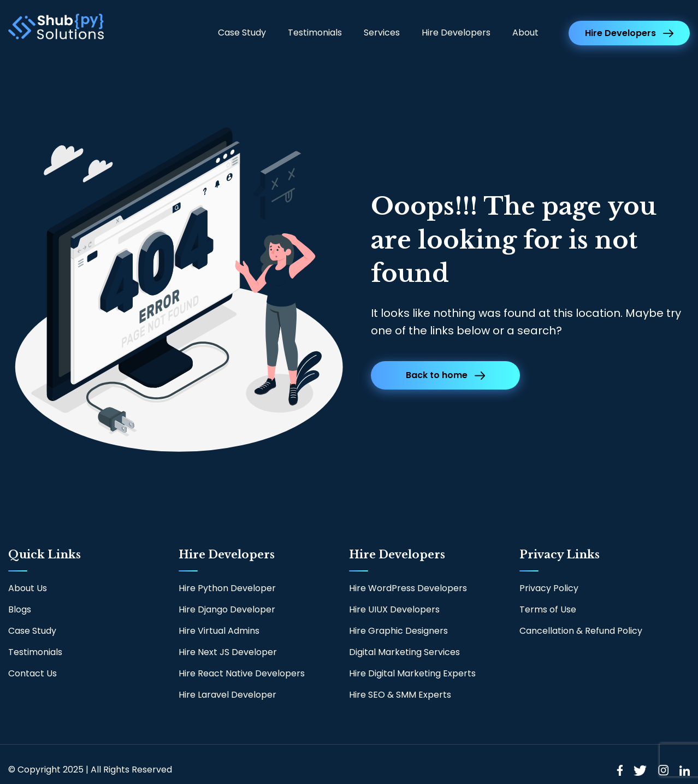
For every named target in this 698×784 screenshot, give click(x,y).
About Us (28, 588)
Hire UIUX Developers (394, 609)
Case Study (242, 33)
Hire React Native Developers (242, 673)
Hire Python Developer (227, 588)
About (525, 33)
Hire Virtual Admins (219, 631)
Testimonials (315, 33)
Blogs (20, 609)
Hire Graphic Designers (398, 631)
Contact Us (32, 673)
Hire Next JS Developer (228, 652)
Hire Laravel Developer (227, 695)
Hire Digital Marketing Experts (412, 673)
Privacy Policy (549, 588)
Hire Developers (456, 33)
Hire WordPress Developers (408, 588)
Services (382, 33)
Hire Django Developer (227, 609)
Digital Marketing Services (404, 652)
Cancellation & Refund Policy (581, 631)
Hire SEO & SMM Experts (400, 695)
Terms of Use (548, 609)
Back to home (445, 375)
